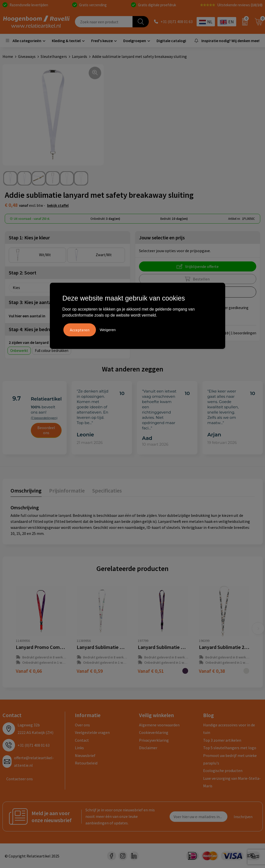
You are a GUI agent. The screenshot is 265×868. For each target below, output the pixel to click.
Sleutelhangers (54, 56)
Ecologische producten (223, 770)
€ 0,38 (212, 671)
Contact (82, 740)
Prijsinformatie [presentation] (67, 490)
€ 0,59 (90, 671)
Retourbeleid (86, 763)
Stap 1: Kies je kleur (29, 237)
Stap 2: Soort (23, 272)
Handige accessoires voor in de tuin (229, 728)
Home (8, 56)
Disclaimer (148, 747)
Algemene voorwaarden (159, 725)
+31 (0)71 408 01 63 (177, 22)
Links (79, 747)
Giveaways (27, 56)
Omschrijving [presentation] (26, 490)
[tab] (26, 491)
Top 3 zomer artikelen (222, 740)
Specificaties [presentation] (107, 490)
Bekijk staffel (58, 205)
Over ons (82, 725)
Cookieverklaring (154, 732)
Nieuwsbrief (85, 755)
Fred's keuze (102, 41)
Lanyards (80, 56)
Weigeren (108, 330)
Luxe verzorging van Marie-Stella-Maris (232, 782)
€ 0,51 (151, 671)
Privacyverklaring (154, 740)
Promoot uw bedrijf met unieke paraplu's (230, 759)
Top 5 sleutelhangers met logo (230, 747)
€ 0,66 (29, 671)
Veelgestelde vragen (92, 732)
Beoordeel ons (46, 430)
